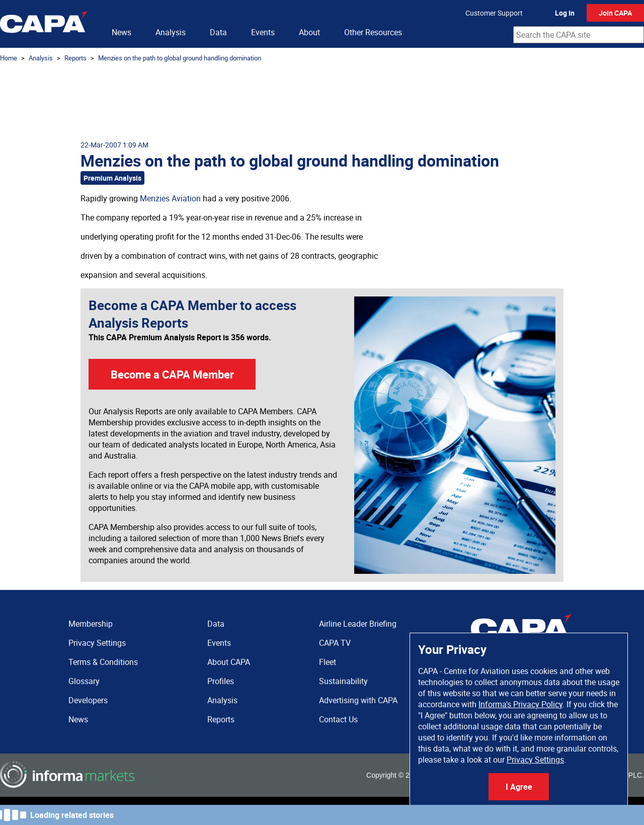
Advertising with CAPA (358, 700)
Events (263, 32)
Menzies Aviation (170, 198)
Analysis (171, 32)
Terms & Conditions (103, 662)
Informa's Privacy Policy (520, 704)
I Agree (519, 787)
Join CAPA (615, 13)
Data (218, 32)
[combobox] (579, 35)
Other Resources (373, 32)
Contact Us (338, 719)
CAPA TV (335, 643)
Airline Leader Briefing (358, 624)
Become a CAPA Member (172, 374)
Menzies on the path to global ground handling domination (180, 58)
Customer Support (494, 13)
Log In (565, 13)
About (309, 32)
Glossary (84, 681)
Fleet (328, 662)
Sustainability (343, 681)
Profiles (221, 681)
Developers (88, 700)
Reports (75, 58)
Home (9, 58)
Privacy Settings (535, 760)
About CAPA (229, 662)
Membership (91, 624)
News (122, 32)
